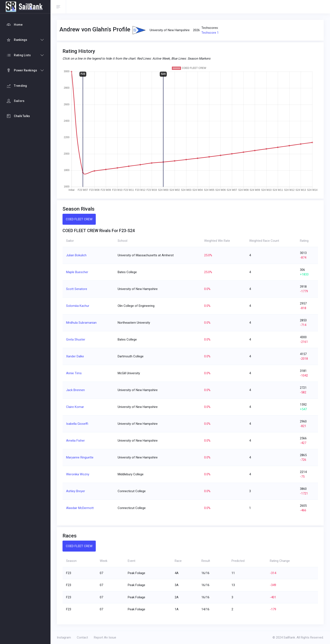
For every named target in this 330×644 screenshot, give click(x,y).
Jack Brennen (75, 390)
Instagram (64, 637)
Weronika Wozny (78, 474)
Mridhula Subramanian (81, 323)
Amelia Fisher (75, 441)
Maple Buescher (77, 272)
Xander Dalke (75, 356)
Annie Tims (74, 373)
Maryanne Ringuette (80, 457)
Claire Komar (75, 407)
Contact (82, 637)
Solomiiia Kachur (78, 306)
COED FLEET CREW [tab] (79, 219)
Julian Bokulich (76, 255)
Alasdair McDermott (80, 508)
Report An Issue (105, 637)
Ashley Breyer (76, 491)
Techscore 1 (210, 33)
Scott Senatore (77, 289)
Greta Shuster (76, 339)
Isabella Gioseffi (77, 424)
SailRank (289, 637)
